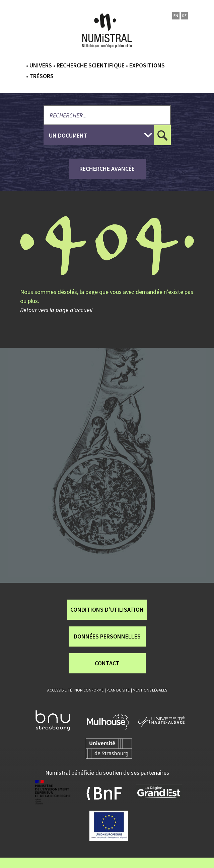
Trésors (42, 76)
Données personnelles (107, 636)
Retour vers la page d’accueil (56, 310)
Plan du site (118, 690)
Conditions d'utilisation (107, 609)
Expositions (147, 65)
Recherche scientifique (91, 65)
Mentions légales (150, 690)
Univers (41, 65)
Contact (107, 663)
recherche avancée (107, 169)
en (176, 16)
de (184, 16)
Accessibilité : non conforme (75, 690)
